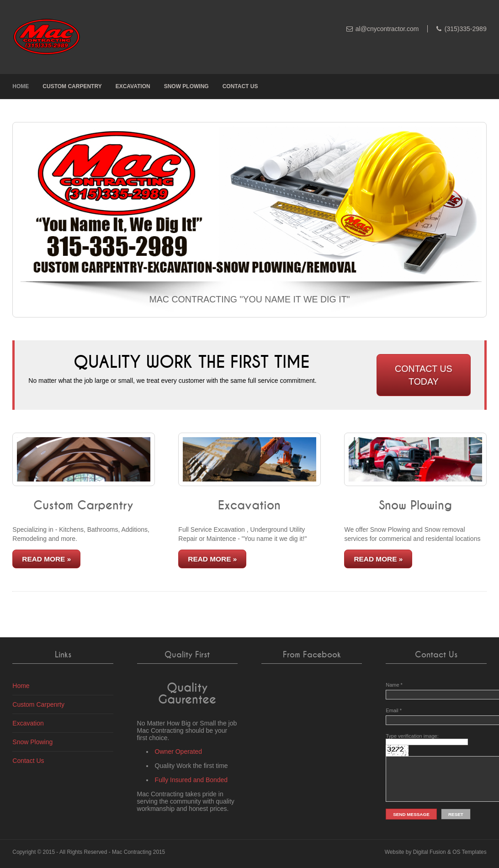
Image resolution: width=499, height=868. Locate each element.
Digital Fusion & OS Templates (450, 852)
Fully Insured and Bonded (191, 780)
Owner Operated (179, 752)
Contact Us (240, 86)
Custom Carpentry (72, 86)
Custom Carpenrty (38, 704)
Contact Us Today (424, 375)
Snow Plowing (186, 86)
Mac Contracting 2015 (138, 852)
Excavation (133, 86)
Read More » (46, 559)
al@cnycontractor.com (387, 29)
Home (21, 86)
